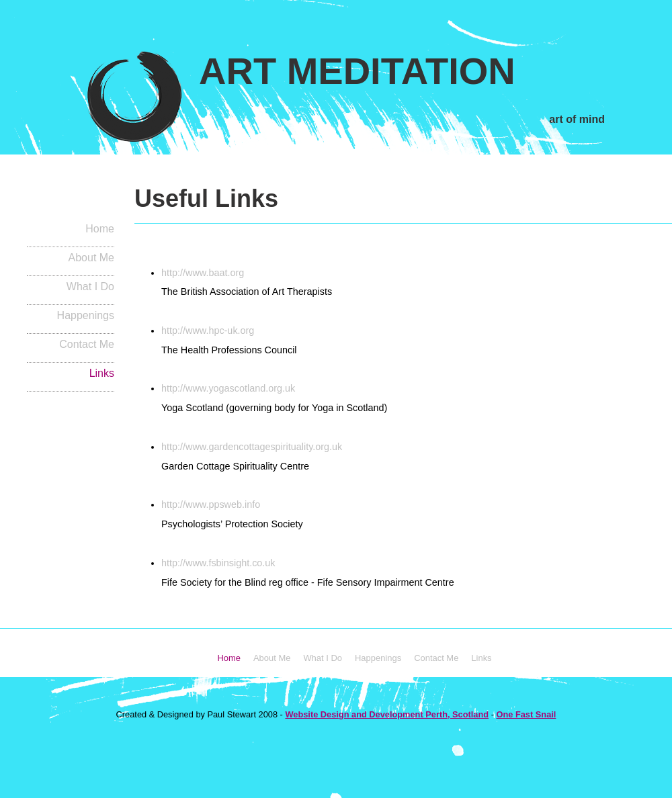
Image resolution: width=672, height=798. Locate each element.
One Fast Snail (526, 714)
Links (102, 373)
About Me (91, 258)
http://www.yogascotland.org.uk (228, 388)
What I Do (90, 286)
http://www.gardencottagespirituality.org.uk (252, 447)
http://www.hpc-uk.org (208, 330)
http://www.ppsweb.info (211, 504)
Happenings (86, 315)
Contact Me (87, 344)
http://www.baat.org (203, 273)
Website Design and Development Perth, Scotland (387, 714)
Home (100, 229)
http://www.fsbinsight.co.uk (218, 563)
